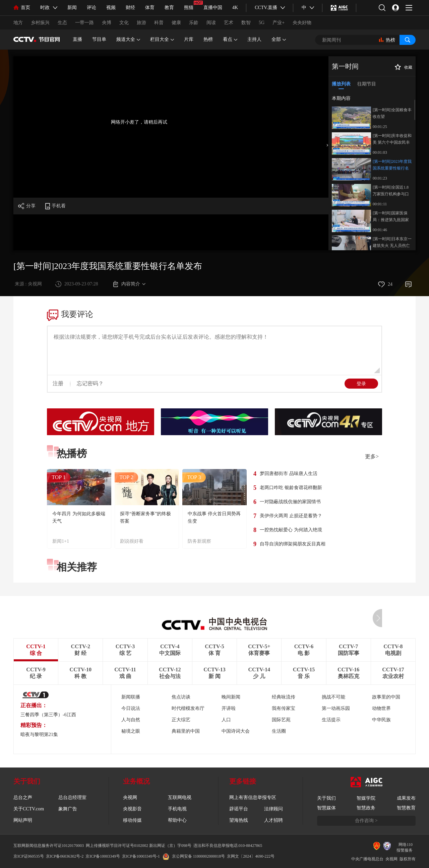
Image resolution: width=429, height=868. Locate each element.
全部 (279, 40)
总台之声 (23, 797)
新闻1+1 (61, 541)
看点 (230, 40)
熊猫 (189, 8)
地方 (18, 23)
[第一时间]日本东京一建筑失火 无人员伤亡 (392, 242)
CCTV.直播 (266, 8)
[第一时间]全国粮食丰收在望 (392, 113)
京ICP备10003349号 (103, 856)
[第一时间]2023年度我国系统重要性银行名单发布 (392, 165)
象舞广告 (68, 809)
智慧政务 (366, 808)
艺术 (229, 23)
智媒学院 (366, 798)
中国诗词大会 (236, 731)
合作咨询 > (366, 821)
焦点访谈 (181, 697)
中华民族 (381, 720)
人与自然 (131, 720)
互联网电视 (180, 797)
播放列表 (341, 84)
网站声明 (23, 820)
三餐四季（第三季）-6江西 (48, 715)
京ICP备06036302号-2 (65, 856)
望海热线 (239, 820)
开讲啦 (229, 708)
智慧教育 (406, 808)
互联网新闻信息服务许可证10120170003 (49, 846)
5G (262, 23)
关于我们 (326, 798)
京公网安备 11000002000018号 (194, 856)
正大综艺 (181, 720)
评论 (91, 8)
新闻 (72, 8)
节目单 (99, 39)
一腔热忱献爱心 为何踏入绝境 (291, 530)
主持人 (254, 39)
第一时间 (345, 66)
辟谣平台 (239, 809)
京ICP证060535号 (29, 856)
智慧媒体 (326, 808)
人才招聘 (273, 820)
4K (235, 8)
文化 (124, 23)
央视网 (130, 797)
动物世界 (381, 708)
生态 (62, 23)
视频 (111, 8)
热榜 (208, 39)
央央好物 (302, 23)
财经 (130, 8)
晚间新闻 (231, 697)
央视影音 (132, 809)
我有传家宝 (284, 708)
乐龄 (194, 23)
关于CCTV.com (29, 809)
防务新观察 (199, 541)
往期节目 (367, 84)
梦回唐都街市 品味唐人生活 (289, 474)
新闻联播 (131, 697)
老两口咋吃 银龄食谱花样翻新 (291, 488)
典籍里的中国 (186, 731)
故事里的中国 (386, 697)
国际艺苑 (281, 720)
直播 (77, 39)
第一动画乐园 (336, 708)
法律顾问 (273, 809)
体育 (150, 8)
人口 (226, 720)
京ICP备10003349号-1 (141, 856)
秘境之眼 (131, 731)
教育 (169, 8)
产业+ (279, 23)
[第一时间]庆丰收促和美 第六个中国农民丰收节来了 (392, 140)
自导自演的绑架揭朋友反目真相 (293, 544)
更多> (372, 456)
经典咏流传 (284, 697)
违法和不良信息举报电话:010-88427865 (228, 846)
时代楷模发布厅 (188, 708)
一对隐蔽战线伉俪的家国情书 (290, 502)
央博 (107, 23)
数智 (246, 23)
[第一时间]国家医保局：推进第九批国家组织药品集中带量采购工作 (391, 217)
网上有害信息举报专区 (253, 797)
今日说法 (131, 708)
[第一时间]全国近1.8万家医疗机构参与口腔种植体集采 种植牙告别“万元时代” (391, 191)
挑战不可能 (333, 697)
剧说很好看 (132, 541)
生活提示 (331, 720)
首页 (22, 8)
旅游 (141, 23)
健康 (176, 23)
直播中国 (213, 8)
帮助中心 (177, 820)
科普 (159, 23)
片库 (189, 39)
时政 (45, 8)
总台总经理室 (72, 797)
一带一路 (84, 23)
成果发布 (406, 798)
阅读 (211, 23)
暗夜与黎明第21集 (39, 735)
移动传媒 (132, 820)
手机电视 (177, 809)
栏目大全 (162, 40)
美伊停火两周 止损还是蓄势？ (291, 516)
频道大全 (128, 40)
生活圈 (279, 731)
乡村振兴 (40, 23)
